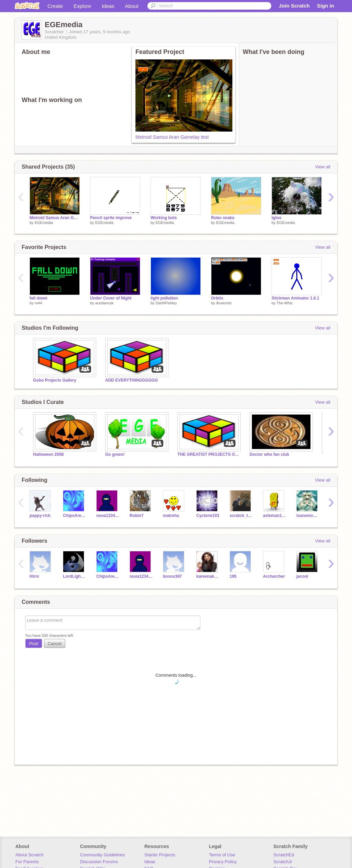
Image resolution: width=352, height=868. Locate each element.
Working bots (164, 218)
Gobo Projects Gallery (55, 380)
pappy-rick (40, 516)
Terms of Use (222, 855)
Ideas (108, 6)
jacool (302, 576)
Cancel (55, 644)
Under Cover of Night (111, 298)
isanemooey (308, 516)
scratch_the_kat (241, 516)
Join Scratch (294, 6)
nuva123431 (108, 516)
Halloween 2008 (48, 454)
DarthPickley (166, 303)
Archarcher (274, 576)
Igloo (277, 218)
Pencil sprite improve (111, 218)
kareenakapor (208, 576)
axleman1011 (274, 516)
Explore (82, 6)
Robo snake (223, 218)
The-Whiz (284, 303)
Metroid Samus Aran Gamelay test (172, 137)
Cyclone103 (208, 516)
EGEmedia (44, 223)
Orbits (217, 298)
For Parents (27, 862)
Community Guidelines (102, 855)
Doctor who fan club (269, 454)
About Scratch (30, 855)
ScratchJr (283, 862)
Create (55, 6)
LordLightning (74, 576)
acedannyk (104, 303)
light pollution (164, 298)
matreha (171, 516)
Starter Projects (160, 855)
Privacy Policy (223, 862)
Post (34, 644)
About (132, 6)
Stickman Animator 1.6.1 (295, 298)
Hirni (34, 576)
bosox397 (172, 576)
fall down (38, 298)
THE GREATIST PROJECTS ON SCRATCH (208, 454)
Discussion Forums (99, 862)
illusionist (224, 303)
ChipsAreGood (74, 516)
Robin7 (137, 516)
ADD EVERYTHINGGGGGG (131, 380)
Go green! (115, 454)
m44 (38, 303)
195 (233, 576)
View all (323, 167)
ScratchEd (284, 855)
